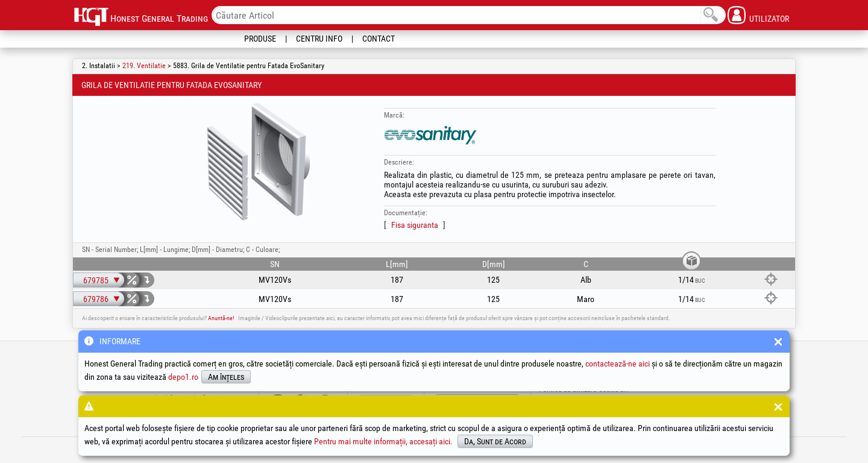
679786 (96, 299)
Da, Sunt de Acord (495, 441)
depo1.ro (183, 377)
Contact (379, 39)
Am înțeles (226, 377)
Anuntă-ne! (221, 318)
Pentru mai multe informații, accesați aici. (383, 441)
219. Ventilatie (144, 66)
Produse (260, 39)
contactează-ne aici (618, 364)
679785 (96, 280)
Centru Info (319, 39)
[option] (259, 162)
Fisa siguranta (415, 225)
